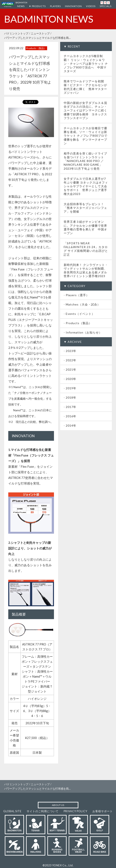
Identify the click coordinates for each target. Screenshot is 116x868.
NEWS (21, 6)
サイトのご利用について (43, 811)
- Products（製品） (78, 323)
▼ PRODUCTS (37, 6)
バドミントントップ (16, 33)
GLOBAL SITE (12, 811)
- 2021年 (70, 369)
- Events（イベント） (79, 314)
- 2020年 (70, 379)
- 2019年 (70, 388)
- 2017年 (70, 407)
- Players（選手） (76, 295)
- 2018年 (70, 397)
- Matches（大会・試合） (82, 304)
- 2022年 (70, 360)
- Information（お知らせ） (83, 332)
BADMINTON (21, 3)
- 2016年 (70, 416)
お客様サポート (103, 811)
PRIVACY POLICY (75, 811)
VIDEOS (91, 6)
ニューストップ (40, 33)
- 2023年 (70, 351)
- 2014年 (70, 425)
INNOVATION (73, 6)
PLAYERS (55, 6)
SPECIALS (106, 6)
